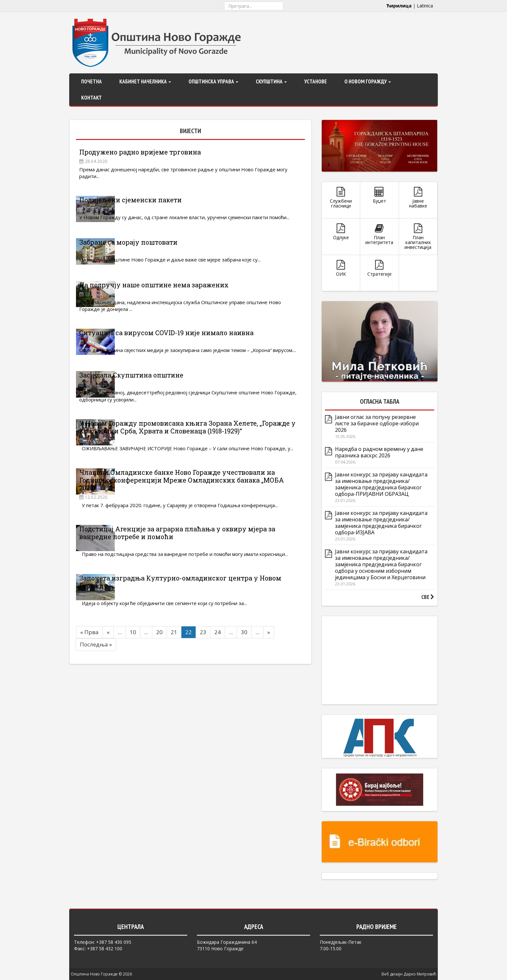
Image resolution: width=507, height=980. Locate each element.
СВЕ (428, 597)
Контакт (92, 98)
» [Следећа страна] (269, 719)
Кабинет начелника (145, 81)
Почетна (92, 81)
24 (218, 719)
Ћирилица (399, 6)
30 (244, 719)
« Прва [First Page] (89, 719)
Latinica (425, 6)
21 (174, 719)
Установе (316, 81)
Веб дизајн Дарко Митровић (409, 974)
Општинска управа (213, 81)
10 (133, 719)
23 (203, 719)
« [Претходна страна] (108, 719)
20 (159, 719)
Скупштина (271, 81)
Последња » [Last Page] (96, 732)
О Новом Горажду (368, 81)
